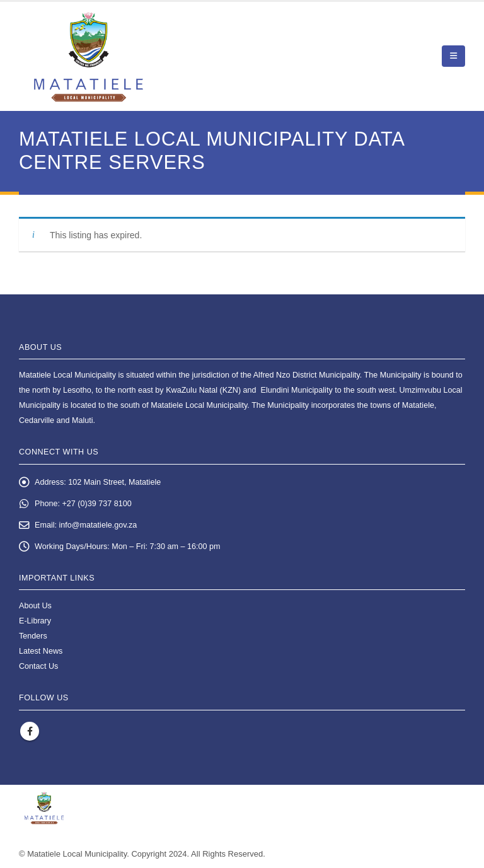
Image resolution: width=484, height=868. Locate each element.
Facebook (30, 731)
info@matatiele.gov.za (98, 525)
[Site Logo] (89, 56)
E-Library (35, 621)
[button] (453, 56)
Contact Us (38, 666)
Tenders (33, 636)
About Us (35, 606)
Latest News (41, 651)
